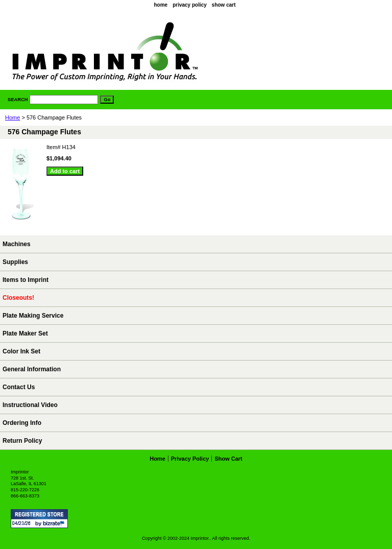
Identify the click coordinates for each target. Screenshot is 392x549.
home (161, 5)
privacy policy (190, 5)
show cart (224, 5)
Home (13, 117)
